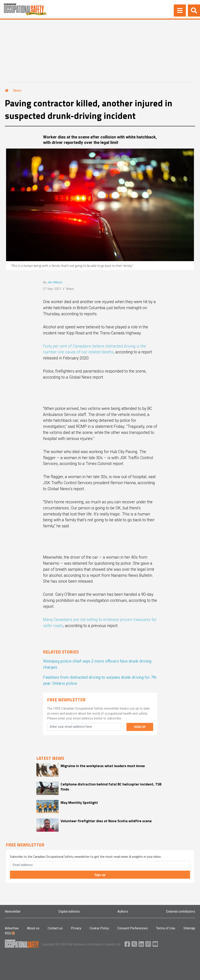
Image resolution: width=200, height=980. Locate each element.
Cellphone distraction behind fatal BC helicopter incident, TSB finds (111, 787)
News (17, 91)
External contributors (181, 911)
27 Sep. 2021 (52, 289)
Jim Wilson (55, 282)
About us (33, 928)
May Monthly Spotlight (79, 803)
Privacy (76, 928)
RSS (10, 933)
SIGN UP (140, 727)
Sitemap (189, 928)
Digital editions (69, 911)
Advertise (12, 928)
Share (70, 289)
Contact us (55, 928)
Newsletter (13, 911)
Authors (123, 911)
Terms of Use (166, 928)
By (53, 282)
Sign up (100, 875)
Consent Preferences (133, 928)
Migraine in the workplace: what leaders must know (103, 766)
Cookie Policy (99, 928)
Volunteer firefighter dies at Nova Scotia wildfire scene (106, 821)
